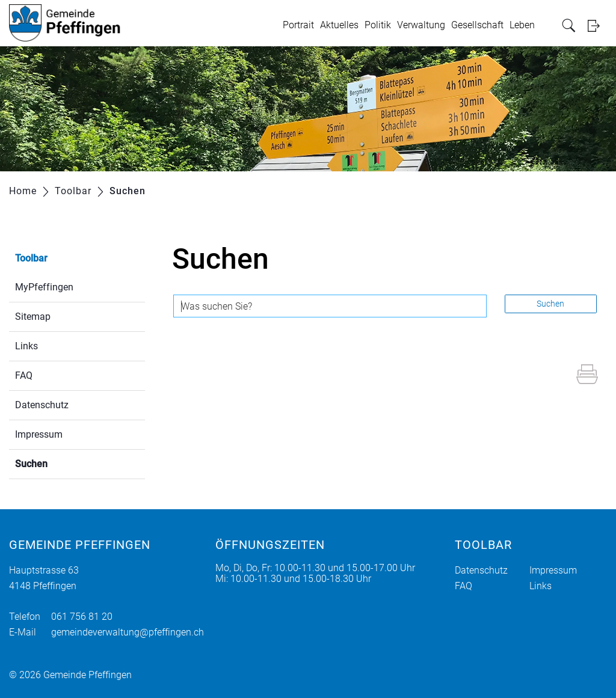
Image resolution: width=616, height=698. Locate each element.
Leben (522, 25)
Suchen (60, 463)
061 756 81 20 (82, 617)
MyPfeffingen (44, 287)
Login (597, 26)
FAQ (24, 375)
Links (26, 346)
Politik (378, 25)
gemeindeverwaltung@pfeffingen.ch (128, 632)
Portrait (298, 25)
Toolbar (31, 258)
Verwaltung (421, 25)
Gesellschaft (477, 25)
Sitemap (33, 317)
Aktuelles (339, 25)
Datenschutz (42, 405)
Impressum (39, 434)
